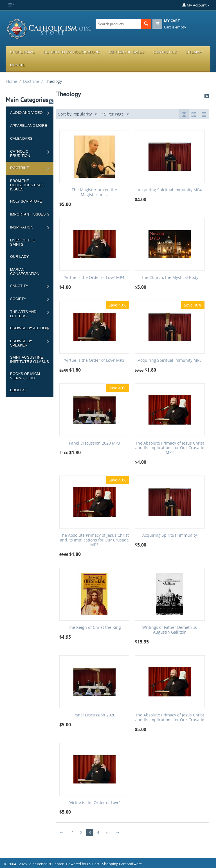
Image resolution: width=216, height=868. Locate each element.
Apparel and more (29, 126)
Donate (18, 65)
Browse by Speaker (21, 343)
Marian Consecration (25, 272)
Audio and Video (26, 113)
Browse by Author (29, 328)
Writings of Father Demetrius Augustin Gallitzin (170, 630)
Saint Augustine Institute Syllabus (30, 359)
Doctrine (31, 81)
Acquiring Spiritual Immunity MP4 (170, 190)
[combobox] (118, 24)
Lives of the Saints (22, 242)
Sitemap (194, 52)
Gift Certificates (127, 52)
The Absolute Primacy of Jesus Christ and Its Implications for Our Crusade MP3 (94, 540)
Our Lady (19, 257)
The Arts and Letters (23, 314)
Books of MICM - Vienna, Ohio (26, 376)
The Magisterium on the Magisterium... (94, 192)
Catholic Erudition (20, 154)
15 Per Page (115, 114)
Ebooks (18, 390)
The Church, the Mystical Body (170, 278)
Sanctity (19, 286)
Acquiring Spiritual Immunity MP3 (170, 360)
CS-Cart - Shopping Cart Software (114, 864)
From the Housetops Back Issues (27, 185)
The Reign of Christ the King (94, 628)
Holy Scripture (26, 201)
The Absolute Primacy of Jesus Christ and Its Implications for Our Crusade (170, 718)
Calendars (21, 138)
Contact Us (165, 52)
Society (18, 299)
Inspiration (22, 227)
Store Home (22, 52)
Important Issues (28, 214)
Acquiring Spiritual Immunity (170, 535)
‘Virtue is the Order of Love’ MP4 (94, 278)
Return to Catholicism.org (72, 52)
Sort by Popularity (77, 114)
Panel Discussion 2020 (94, 715)
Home (12, 81)
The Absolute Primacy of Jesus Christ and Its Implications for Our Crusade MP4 (170, 448)
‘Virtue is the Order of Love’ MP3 (94, 360)
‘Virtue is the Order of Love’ (94, 803)
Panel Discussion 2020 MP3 (94, 443)
